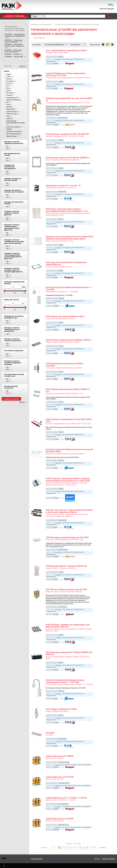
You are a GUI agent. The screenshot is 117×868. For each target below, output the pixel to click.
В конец (103, 848)
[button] (108, 16)
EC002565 (58, 765)
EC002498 (58, 59)
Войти (111, 4)
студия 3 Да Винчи (109, 859)
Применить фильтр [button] (11, 399)
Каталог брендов (37, 859)
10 (87, 848)
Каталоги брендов (107, 9)
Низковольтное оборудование (41, 25)
